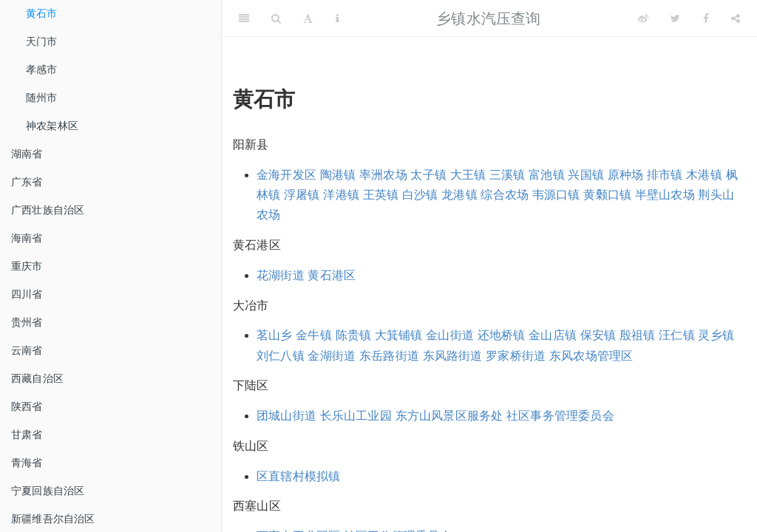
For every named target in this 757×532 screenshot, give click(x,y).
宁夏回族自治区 (48, 491)
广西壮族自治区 (48, 210)
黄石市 (42, 13)
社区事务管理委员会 (560, 416)
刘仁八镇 (281, 356)
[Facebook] (706, 18)
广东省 (27, 182)
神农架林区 (52, 126)
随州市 (42, 98)
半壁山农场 (665, 195)
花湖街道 (281, 275)
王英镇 (381, 195)
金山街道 (450, 335)
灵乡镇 (716, 335)
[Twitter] (675, 18)
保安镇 (598, 335)
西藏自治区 (37, 378)
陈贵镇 (354, 335)
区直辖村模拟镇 (298, 476)
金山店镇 (553, 335)
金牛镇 (314, 335)
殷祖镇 (638, 335)
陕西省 (27, 406)
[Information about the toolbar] (337, 18)
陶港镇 (338, 175)
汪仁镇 (677, 335)
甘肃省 (27, 434)
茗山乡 (275, 335)
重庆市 (27, 266)
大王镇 (468, 175)
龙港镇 (459, 195)
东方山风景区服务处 (449, 416)
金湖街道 (332, 356)
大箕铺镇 (399, 335)
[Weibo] (643, 18)
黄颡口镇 (607, 195)
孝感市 (42, 69)
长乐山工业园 (356, 416)
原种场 (626, 175)
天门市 (42, 41)
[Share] (736, 18)
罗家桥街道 (516, 356)
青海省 (27, 463)
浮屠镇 (302, 195)
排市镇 (665, 175)
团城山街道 (286, 416)
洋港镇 (341, 195)
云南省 (27, 350)
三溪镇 (508, 175)
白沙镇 (420, 195)
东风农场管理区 (591, 356)
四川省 (27, 294)
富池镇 (547, 175)
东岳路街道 (389, 356)
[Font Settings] (308, 18)
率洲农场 (383, 175)
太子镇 (428, 175)
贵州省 (27, 322)
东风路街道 (453, 356)
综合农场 (505, 195)
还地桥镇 (502, 335)
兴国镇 (586, 175)
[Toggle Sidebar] (244, 18)
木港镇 (704, 175)
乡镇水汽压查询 (488, 18)
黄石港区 (332, 275)
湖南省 (27, 154)
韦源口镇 (556, 195)
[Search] (276, 18)
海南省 (27, 238)
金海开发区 (286, 175)
